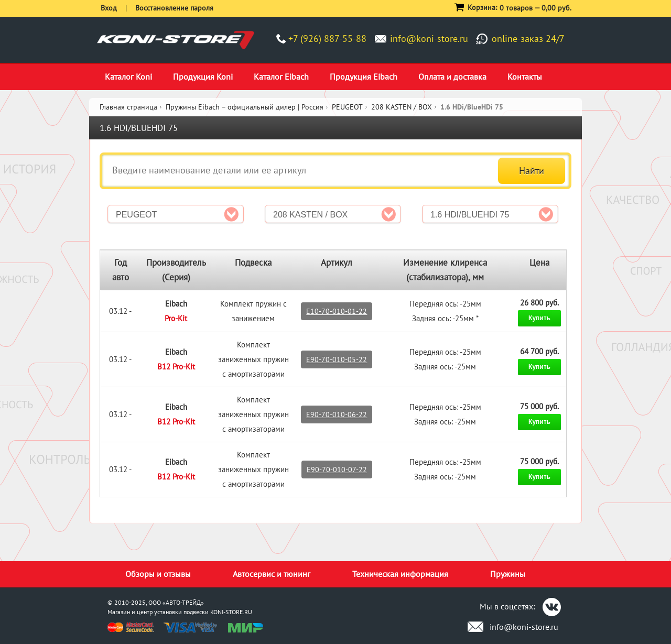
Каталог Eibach (281, 77)
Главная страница (128, 107)
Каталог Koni (128, 77)
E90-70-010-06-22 (337, 414)
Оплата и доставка (452, 77)
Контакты (525, 77)
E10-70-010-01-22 (337, 311)
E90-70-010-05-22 (337, 359)
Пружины (508, 574)
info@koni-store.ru (429, 39)
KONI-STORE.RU (231, 612)
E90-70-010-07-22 (337, 470)
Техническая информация (400, 574)
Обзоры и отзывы (158, 574)
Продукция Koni (203, 77)
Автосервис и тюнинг (272, 574)
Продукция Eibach (364, 77)
